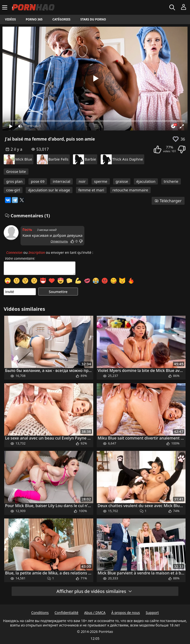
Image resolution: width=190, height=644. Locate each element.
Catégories (61, 19)
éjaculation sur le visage (49, 190)
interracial (61, 181)
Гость (27, 230)
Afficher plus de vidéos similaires (94, 591)
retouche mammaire (130, 190)
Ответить (59, 241)
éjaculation (146, 181)
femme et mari (91, 190)
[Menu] (5, 7)
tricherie (171, 181)
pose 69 (38, 181)
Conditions (40, 613)
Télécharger (168, 201)
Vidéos (10, 19)
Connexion (14, 252)
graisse (122, 181)
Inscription (37, 252)
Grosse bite (16, 171)
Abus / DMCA (95, 613)
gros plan (14, 181)
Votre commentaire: (20, 258)
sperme (101, 181)
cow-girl (13, 190)
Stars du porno (93, 19)
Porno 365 (34, 19)
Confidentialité (66, 613)
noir (82, 181)
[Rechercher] (173, 7)
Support (152, 613)
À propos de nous (126, 613)
